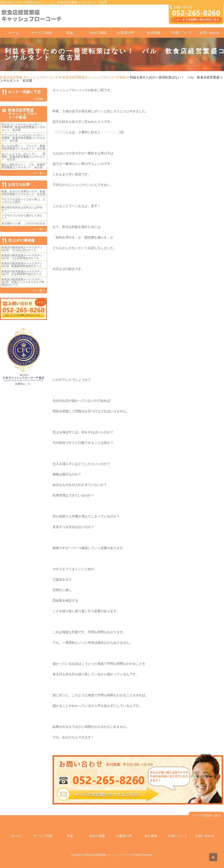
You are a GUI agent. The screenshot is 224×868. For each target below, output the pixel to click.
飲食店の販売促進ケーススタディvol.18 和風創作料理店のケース (22, 265)
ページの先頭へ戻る (206, 815)
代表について (182, 33)
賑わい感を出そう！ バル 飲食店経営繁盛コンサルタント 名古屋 (23, 166)
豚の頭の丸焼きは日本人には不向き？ (22, 209)
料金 (70, 33)
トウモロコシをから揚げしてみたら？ (22, 217)
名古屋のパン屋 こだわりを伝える (25, 223)
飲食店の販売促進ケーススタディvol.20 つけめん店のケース (22, 249)
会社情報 (154, 33)
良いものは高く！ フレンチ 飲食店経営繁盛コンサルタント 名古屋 (23, 147)
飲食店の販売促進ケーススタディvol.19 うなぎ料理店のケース (22, 257)
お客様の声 (126, 33)
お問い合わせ (210, 33)
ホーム (14, 33)
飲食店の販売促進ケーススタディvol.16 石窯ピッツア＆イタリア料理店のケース (23, 282)
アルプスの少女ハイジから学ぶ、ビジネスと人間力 (23, 201)
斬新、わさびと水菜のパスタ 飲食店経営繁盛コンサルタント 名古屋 (23, 193)
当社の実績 (98, 33)
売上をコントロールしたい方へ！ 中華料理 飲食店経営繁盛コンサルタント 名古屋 (23, 127)
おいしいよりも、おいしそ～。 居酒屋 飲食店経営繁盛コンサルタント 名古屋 (23, 157)
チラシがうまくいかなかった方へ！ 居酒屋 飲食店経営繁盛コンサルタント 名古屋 (25, 138)
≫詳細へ (40, 99)
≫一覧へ (40, 173)
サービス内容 (42, 33)
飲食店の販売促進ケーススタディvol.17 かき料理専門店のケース (22, 273)
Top (213, 857)
